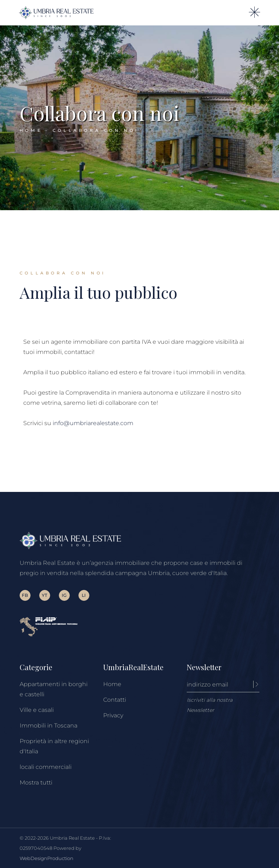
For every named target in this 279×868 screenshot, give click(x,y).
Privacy (113, 715)
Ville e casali (37, 710)
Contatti (115, 700)
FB (25, 595)
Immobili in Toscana (48, 726)
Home (112, 684)
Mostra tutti (36, 783)
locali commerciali (46, 767)
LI (84, 595)
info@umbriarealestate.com (93, 423)
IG (64, 595)
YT (45, 595)
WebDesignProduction (46, 858)
